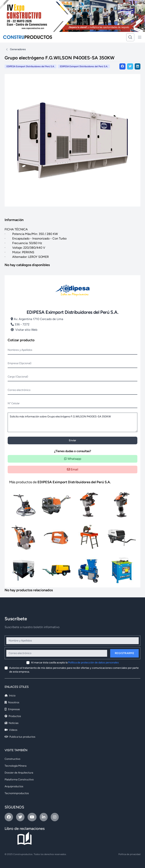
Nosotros (12, 702)
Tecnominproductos (17, 793)
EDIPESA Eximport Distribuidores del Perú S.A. (84, 66)
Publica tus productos (20, 737)
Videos (11, 730)
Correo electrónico (19, 390)
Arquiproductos (14, 786)
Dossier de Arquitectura (19, 773)
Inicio (10, 696)
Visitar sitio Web (24, 330)
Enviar (72, 440)
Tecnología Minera (15, 766)
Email (73, 469)
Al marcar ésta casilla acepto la (75, 663)
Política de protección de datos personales (93, 663)
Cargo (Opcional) (18, 377)
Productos (13, 716)
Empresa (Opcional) (20, 363)
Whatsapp (73, 459)
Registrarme (124, 653)
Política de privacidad (129, 854)
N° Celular (14, 403)
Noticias (12, 723)
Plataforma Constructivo (19, 780)
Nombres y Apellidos (20, 350)
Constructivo (12, 759)
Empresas (12, 709)
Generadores (18, 49)
